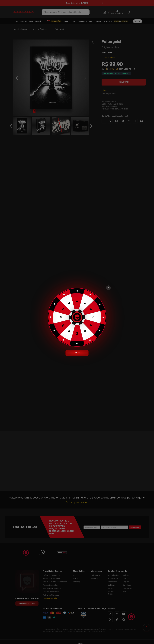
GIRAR (77, 353)
